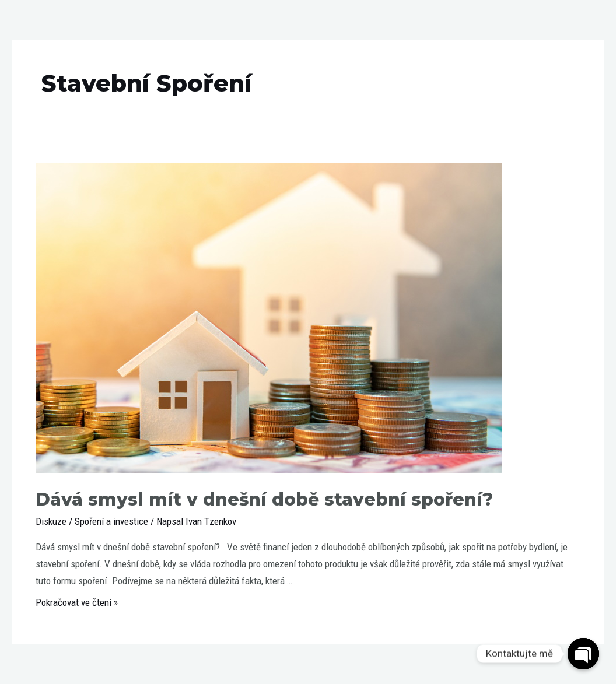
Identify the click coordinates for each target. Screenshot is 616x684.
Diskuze (51, 521)
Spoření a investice (111, 521)
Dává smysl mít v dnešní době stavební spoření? (264, 499)
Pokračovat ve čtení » (77, 602)
